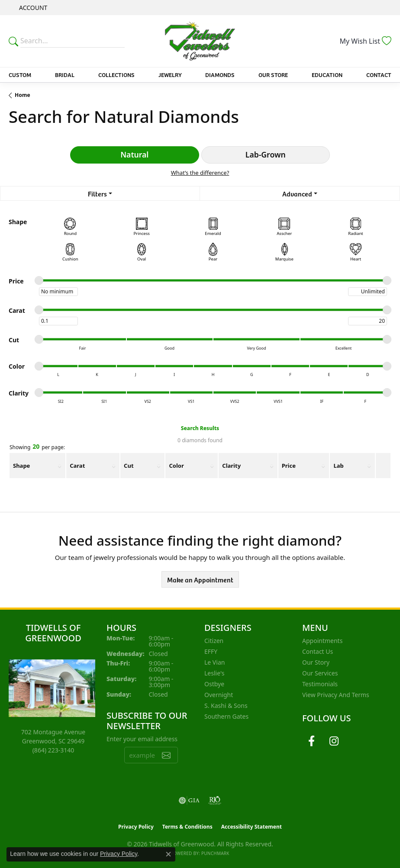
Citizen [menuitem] (214, 641)
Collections (116, 75)
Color (176, 466)
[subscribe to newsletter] (166, 755)
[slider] (39, 280)
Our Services (320, 673)
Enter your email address (142, 739)
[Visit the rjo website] (215, 800)
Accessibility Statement (252, 827)
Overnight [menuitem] (219, 695)
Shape (21, 466)
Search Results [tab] (200, 428)
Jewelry (170, 75)
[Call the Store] (53, 750)
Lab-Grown (266, 154)
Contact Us (318, 651)
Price (289, 466)
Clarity (231, 466)
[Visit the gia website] (189, 800)
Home (23, 95)
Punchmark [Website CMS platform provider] (215, 853)
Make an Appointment (200, 579)
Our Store (273, 75)
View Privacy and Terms (336, 695)
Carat (77, 466)
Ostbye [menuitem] (214, 684)
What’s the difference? (200, 173)
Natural (134, 154)
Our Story (316, 662)
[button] (32, 8)
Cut (129, 466)
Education (327, 75)
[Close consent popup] (168, 854)
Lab (338, 466)
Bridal (65, 75)
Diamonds (220, 75)
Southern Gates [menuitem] (226, 716)
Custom (20, 75)
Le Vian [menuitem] (215, 662)
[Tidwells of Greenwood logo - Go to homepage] (200, 41)
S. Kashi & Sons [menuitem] (226, 706)
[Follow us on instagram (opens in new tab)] (334, 741)
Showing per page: (37, 447)
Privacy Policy (136, 827)
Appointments (322, 641)
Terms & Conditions (187, 827)
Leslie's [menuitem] (214, 673)
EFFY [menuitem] (211, 651)
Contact (379, 75)
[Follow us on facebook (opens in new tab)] (311, 741)
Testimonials (320, 684)
